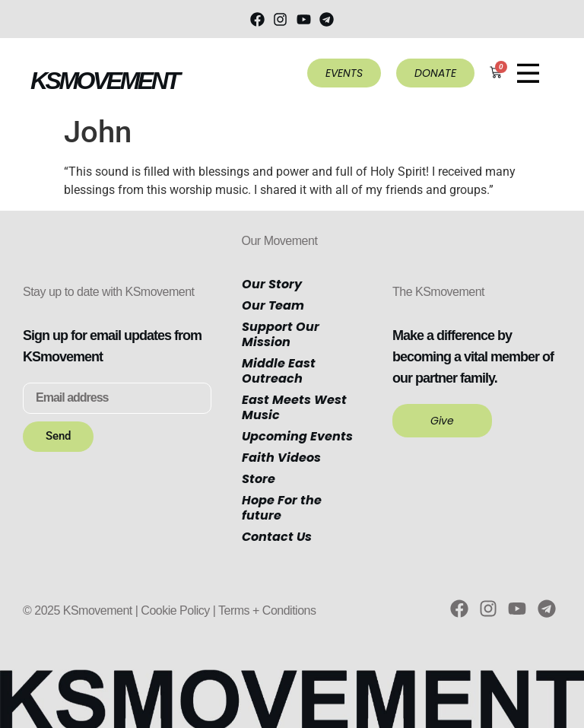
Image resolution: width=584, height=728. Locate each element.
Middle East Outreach (279, 371)
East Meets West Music (294, 407)
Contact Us (277, 537)
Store (259, 479)
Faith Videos (281, 458)
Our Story (272, 284)
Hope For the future (282, 508)
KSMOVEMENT (104, 81)
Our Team (273, 305)
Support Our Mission (281, 334)
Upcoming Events (297, 436)
